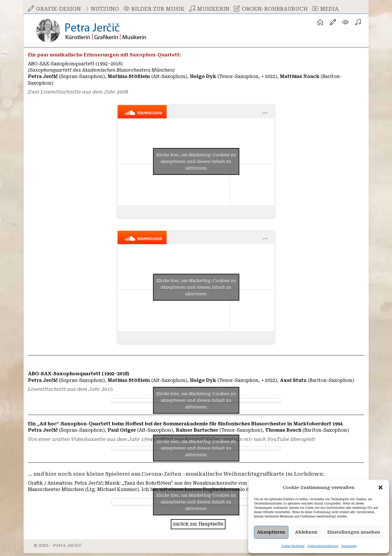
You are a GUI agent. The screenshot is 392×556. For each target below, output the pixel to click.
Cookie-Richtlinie (293, 546)
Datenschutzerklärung (323, 546)
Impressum (349, 546)
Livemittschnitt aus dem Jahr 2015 (73, 391)
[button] (380, 488)
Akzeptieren (271, 532)
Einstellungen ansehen (354, 532)
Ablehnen (306, 532)
